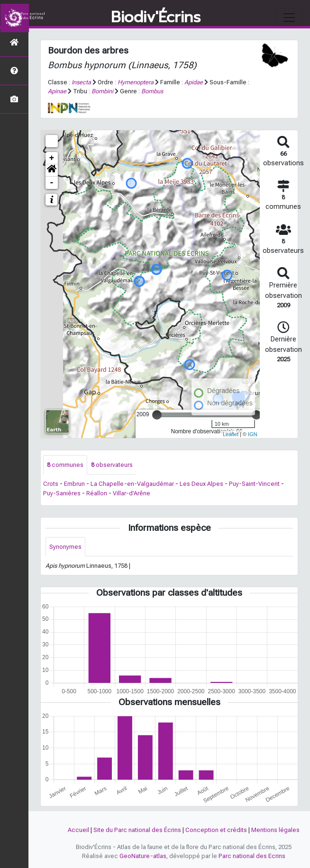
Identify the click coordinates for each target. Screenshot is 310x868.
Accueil (78, 830)
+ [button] (52, 158)
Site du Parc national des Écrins (137, 830)
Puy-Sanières (62, 493)
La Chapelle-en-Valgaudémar (132, 484)
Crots (51, 484)
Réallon (97, 493)
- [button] (52, 183)
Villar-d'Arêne (132, 493)
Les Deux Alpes (201, 484)
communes (65, 465)
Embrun (74, 484)
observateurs (112, 465)
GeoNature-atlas (143, 856)
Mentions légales (275, 830)
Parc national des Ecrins (252, 856)
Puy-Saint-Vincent (254, 484)
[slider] (157, 415)
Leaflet (231, 434)
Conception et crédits (216, 830)
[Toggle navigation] (289, 18)
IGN (253, 434)
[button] (52, 170)
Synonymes (65, 547)
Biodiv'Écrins (156, 18)
